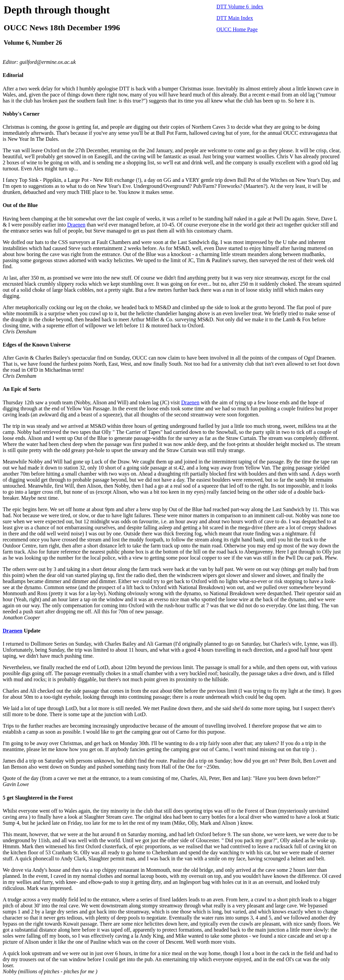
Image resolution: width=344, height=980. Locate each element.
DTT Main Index (235, 18)
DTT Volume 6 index (240, 7)
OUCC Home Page (237, 29)
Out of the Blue (20, 205)
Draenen (76, 225)
